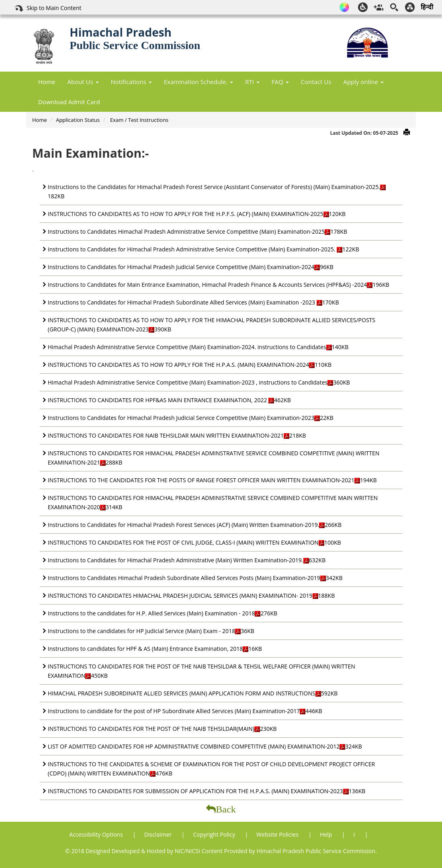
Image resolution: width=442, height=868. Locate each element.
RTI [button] (252, 82)
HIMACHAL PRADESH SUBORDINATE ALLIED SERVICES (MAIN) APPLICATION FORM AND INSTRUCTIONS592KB (193, 693)
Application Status (78, 120)
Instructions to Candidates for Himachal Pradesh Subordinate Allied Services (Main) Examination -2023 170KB (193, 302)
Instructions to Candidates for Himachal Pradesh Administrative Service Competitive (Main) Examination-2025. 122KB (204, 249)
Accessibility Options (97, 834)
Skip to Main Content (48, 8)
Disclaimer (159, 834)
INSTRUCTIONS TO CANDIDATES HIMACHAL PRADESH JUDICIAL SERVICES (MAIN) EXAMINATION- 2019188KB (191, 595)
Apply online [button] (363, 82)
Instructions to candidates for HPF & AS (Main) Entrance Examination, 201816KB (155, 649)
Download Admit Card (69, 102)
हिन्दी (427, 7)
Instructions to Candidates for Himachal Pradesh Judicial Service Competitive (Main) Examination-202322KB (191, 418)
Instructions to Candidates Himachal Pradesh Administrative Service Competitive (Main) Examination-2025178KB (197, 231)
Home (47, 82)
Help (327, 834)
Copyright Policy (215, 834)
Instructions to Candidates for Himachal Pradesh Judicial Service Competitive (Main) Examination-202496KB (191, 267)
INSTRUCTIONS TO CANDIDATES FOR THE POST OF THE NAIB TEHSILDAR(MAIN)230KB (162, 729)
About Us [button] (83, 82)
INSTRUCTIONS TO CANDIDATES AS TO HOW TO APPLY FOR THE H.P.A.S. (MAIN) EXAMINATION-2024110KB (190, 365)
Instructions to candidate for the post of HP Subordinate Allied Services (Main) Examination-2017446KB (185, 711)
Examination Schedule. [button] (198, 82)
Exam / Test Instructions (139, 120)
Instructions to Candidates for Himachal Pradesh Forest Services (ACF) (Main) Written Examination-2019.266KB (195, 525)
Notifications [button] (131, 82)
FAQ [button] (280, 82)
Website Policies (278, 834)
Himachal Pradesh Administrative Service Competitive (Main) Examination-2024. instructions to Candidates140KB (198, 347)
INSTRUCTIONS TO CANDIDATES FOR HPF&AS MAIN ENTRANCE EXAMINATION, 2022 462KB (169, 400)
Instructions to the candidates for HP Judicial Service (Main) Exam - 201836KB (151, 631)
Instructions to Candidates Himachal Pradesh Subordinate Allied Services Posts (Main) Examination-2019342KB (195, 578)
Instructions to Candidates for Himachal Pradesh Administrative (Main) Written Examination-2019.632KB (187, 560)
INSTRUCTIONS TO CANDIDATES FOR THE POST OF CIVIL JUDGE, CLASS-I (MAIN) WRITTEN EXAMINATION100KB (194, 542)
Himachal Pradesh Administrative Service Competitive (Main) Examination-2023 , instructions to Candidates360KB (199, 382)
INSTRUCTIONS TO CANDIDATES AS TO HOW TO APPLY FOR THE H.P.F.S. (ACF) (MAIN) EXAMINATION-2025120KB (197, 214)
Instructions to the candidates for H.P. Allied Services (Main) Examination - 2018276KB (163, 613)
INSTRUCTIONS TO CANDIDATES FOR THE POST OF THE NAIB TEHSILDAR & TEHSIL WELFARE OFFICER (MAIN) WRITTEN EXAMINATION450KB (202, 671)
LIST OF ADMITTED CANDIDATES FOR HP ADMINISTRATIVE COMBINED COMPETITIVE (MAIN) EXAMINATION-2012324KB (205, 746)
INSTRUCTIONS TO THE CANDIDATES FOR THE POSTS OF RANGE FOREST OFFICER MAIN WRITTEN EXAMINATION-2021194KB (212, 480)
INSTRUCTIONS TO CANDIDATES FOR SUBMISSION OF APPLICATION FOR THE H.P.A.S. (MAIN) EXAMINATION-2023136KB (207, 791)
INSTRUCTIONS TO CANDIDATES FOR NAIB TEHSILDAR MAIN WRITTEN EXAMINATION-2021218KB (177, 435)
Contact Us (316, 82)
